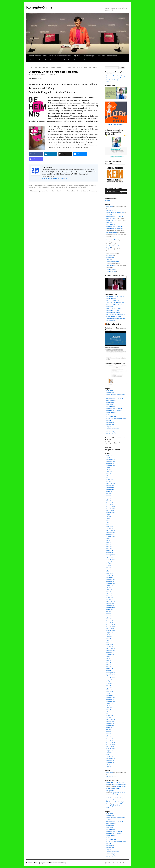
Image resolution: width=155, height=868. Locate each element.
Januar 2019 (110, 623)
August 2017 (110, 656)
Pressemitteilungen (89, 56)
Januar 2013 (110, 757)
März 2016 (109, 690)
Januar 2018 (110, 646)
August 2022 (110, 538)
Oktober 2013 (110, 747)
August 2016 (110, 680)
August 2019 (110, 609)
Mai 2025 (109, 473)
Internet (75, 60)
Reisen (59, 60)
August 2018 (110, 633)
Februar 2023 (110, 527)
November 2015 (111, 698)
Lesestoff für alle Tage (112, 80)
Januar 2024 (110, 505)
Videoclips (83, 60)
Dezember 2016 (111, 672)
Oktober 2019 (110, 605)
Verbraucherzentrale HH (113, 262)
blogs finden (110, 207)
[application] (116, 192)
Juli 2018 (109, 635)
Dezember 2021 (111, 554)
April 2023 (109, 523)
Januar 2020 (110, 599)
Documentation (110, 210)
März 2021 (109, 572)
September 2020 (111, 584)
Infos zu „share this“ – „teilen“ (38, 56)
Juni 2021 (109, 566)
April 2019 (109, 617)
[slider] (114, 192)
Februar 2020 (110, 597)
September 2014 (111, 725)
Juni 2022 (109, 542)
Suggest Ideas (110, 256)
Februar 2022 (110, 550)
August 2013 (110, 751)
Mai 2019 (109, 615)
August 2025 (110, 467)
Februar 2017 (110, 668)
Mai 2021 (109, 568)
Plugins (108, 238)
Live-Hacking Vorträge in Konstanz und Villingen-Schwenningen (116, 788)
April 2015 (109, 711)
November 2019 (111, 603)
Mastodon (107, 201)
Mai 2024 (109, 497)
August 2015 (110, 704)
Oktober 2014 (110, 723)
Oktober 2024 (110, 487)
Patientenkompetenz (112, 232)
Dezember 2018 (111, 625)
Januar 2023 (110, 528)
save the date (38, 187)
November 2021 (111, 556)
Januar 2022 (110, 552)
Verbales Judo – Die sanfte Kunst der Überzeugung (83, 67)
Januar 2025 (110, 481)
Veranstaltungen (50, 60)
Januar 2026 (110, 458)
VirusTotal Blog (111, 266)
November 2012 (111, 761)
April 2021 (109, 570)
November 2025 (111, 462)
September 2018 (111, 631)
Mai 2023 (109, 521)
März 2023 (109, 525)
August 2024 (110, 491)
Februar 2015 (110, 715)
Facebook (109, 214)
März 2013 (109, 755)
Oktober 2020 (110, 582)
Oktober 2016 (110, 676)
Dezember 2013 (111, 743)
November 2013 (111, 745)
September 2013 (111, 749)
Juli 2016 (109, 682)
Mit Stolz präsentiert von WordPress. (117, 863)
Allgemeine (77, 56)
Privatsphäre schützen (112, 240)
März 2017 (109, 666)
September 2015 (111, 702)
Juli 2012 (109, 765)
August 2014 (110, 727)
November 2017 (111, 650)
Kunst (41, 60)
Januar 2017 (110, 670)
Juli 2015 (109, 706)
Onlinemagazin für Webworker (115, 228)
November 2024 (111, 485)
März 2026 (109, 456)
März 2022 (109, 548)
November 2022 (111, 532)
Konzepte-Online (39, 7)
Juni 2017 (109, 660)
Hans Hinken (110, 222)
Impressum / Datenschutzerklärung (60, 56)
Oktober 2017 (110, 652)
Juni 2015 (109, 707)
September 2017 (111, 654)
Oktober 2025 (110, 464)
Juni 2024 (109, 495)
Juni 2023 (109, 519)
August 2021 (110, 562)
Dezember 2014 (111, 719)
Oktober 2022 (110, 534)
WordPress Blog (111, 269)
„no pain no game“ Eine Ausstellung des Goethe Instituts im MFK (116, 806)
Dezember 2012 (111, 759)
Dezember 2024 (111, 483)
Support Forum (110, 258)
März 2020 (109, 595)
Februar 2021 (110, 574)
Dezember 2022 (111, 530)
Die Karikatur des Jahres (113, 300)
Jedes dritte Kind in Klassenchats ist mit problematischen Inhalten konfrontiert (116, 304)
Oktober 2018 (110, 629)
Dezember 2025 (111, 460)
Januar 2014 (110, 741)
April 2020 (109, 593)
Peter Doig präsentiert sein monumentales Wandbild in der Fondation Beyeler (116, 800)
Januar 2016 (110, 694)
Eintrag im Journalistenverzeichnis (116, 212)
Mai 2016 (109, 686)
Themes (108, 260)
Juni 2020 (109, 589)
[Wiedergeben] (108, 192)
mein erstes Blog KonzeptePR (114, 226)
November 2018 (111, 627)
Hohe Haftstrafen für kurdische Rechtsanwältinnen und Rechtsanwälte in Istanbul (115, 310)
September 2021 (111, 560)
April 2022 (109, 546)
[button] (36, 154)
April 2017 (109, 664)
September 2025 (111, 466)
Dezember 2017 (111, 648)
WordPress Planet (111, 271)
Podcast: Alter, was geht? (116, 125)
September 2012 (111, 763)
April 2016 (109, 688)
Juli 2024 (109, 493)
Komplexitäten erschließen (119, 784)
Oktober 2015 (110, 700)
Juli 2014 (109, 729)
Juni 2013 (109, 753)
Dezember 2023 (111, 507)
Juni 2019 (109, 613)
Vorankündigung (47, 187)
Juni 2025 (109, 471)
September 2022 (111, 536)
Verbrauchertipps (112, 56)
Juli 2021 (109, 564)
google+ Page (110, 220)
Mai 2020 (109, 591)
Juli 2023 (109, 517)
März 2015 (109, 713)
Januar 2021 (110, 576)
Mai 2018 (109, 639)
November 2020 (111, 580)
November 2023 (111, 509)
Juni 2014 (109, 731)
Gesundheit (67, 60)
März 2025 (109, 477)
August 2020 (110, 586)
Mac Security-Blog (111, 224)
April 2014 (109, 735)
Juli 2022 (109, 540)
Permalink (83, 187)
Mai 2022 (109, 544)
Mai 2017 (109, 662)
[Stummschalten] (121, 192)
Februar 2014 (110, 739)
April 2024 (109, 499)
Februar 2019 (110, 621)
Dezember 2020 (111, 578)
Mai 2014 (109, 733)
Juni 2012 (109, 766)
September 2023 (111, 513)
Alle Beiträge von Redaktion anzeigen (55, 178)
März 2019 (109, 619)
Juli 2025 (109, 469)
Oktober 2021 (110, 558)
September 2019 (111, 607)
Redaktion (54, 75)
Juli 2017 (109, 658)
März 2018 (109, 643)
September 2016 (111, 678)
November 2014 (111, 721)
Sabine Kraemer (111, 798)
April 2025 (109, 475)
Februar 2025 (110, 479)
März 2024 (109, 501)
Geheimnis (64, 185)
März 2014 (109, 737)
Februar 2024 (110, 503)
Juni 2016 (109, 684)
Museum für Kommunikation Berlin (78, 185)
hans (108, 804)
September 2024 (111, 489)
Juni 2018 (109, 637)
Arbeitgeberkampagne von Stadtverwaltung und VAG (45, 67)
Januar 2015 (110, 717)
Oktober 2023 (110, 511)
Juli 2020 (109, 587)
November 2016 (111, 674)
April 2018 (109, 641)
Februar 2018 (110, 645)
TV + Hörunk (33, 60)
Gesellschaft (101, 56)
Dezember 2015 (111, 696)
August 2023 (110, 515)
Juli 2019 (109, 611)
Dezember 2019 (111, 601)
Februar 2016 (110, 692)
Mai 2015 (109, 709)
